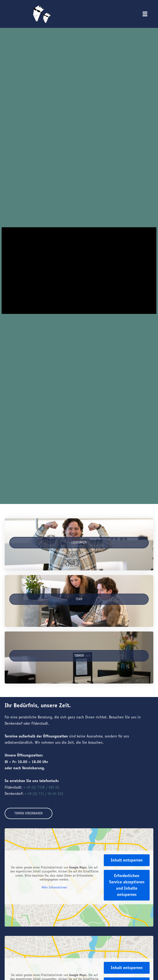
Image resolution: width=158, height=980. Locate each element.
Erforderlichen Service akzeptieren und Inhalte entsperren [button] (127, 885)
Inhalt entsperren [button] (127, 860)
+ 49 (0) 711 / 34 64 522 (44, 794)
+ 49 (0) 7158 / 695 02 (41, 787)
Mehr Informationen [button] (54, 887)
